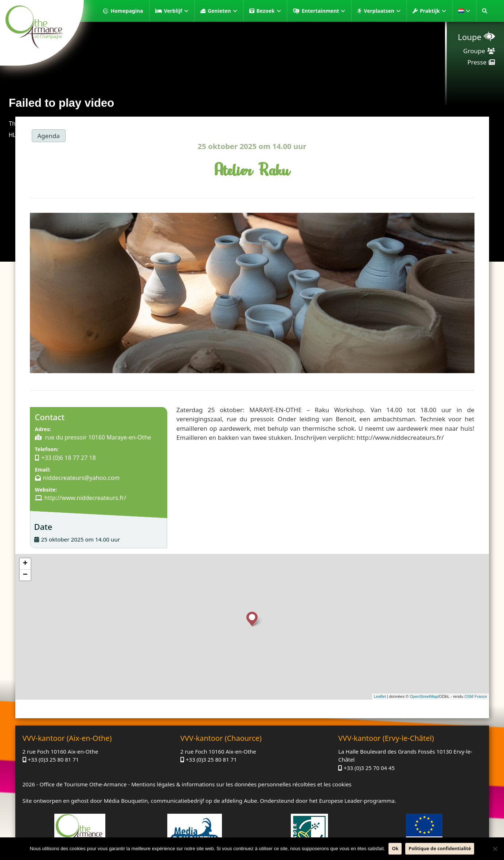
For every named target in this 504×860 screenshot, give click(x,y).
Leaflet (380, 696)
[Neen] (495, 849)
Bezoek (269, 11)
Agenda (49, 136)
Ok (395, 848)
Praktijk (433, 11)
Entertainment (324, 11)
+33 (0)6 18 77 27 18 (69, 458)
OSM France (476, 696)
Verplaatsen (382, 11)
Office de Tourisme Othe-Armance (83, 784)
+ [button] (25, 564)
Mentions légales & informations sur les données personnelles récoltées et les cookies (241, 784)
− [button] (25, 575)
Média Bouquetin (126, 801)
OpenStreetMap (424, 696)
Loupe (470, 37)
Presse (477, 62)
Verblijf (176, 11)
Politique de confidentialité (440, 848)
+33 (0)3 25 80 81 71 (53, 759)
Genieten (222, 11)
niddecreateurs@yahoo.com (81, 478)
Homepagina (127, 11)
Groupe (474, 51)
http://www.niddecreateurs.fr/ (85, 498)
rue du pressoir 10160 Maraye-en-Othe (97, 437)
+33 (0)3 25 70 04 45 (369, 768)
